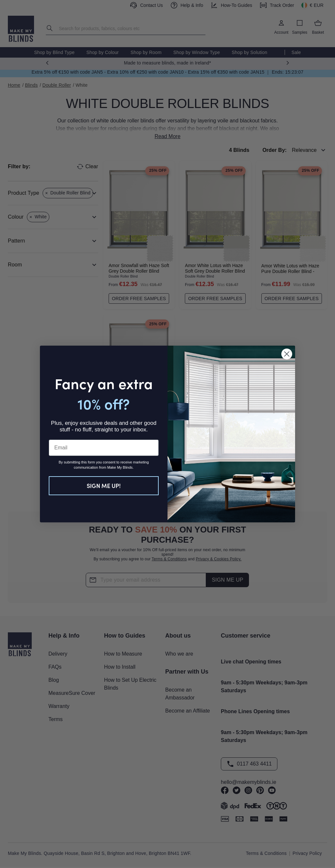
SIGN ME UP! (104, 486)
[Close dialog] (287, 354)
